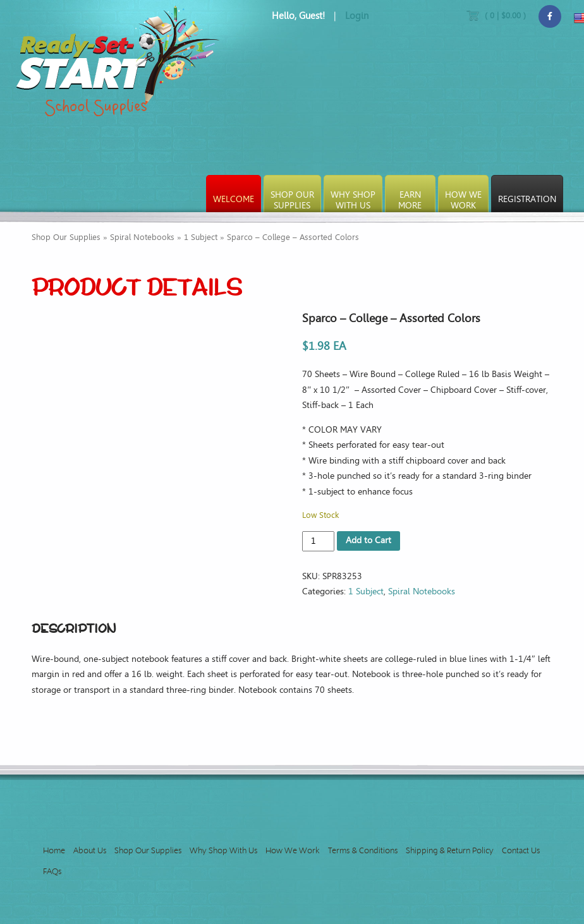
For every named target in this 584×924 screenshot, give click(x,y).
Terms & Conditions (363, 850)
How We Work (293, 850)
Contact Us (521, 850)
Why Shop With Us (223, 850)
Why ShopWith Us (353, 200)
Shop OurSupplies (292, 200)
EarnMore (410, 200)
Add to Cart (368, 540)
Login (357, 16)
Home (54, 850)
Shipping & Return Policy (450, 850)
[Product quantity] (318, 541)
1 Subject (201, 237)
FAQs (52, 871)
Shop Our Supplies (66, 237)
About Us (90, 850)
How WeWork (463, 200)
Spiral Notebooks (142, 237)
